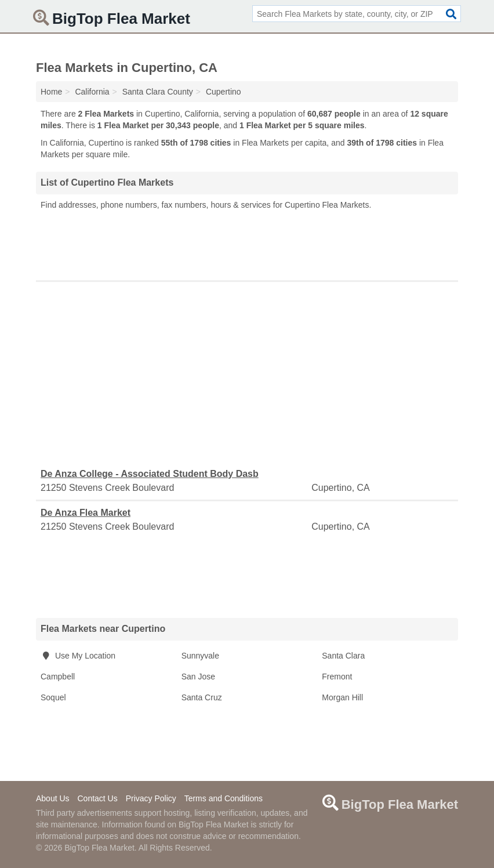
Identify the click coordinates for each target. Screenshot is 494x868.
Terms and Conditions (224, 798)
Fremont (337, 677)
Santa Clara (343, 656)
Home (51, 92)
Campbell (58, 677)
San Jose (198, 677)
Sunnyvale (200, 656)
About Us (53, 798)
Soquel (53, 697)
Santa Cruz (202, 697)
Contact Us (97, 798)
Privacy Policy (151, 798)
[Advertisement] (247, 243)
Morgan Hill (342, 697)
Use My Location (78, 656)
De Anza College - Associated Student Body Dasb (150, 474)
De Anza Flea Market (86, 513)
